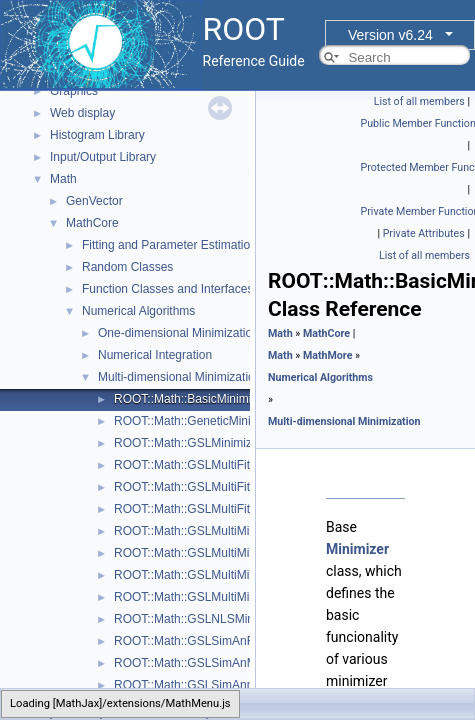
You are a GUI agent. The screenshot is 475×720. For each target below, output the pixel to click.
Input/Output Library (103, 157)
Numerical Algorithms (138, 311)
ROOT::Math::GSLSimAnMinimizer (206, 663)
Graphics (74, 91)
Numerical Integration (155, 355)
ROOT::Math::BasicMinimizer (191, 399)
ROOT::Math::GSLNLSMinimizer (200, 619)
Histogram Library (97, 135)
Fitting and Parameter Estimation (169, 245)
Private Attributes (424, 233)
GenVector (94, 201)
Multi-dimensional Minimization (179, 377)
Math (63, 179)
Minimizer (357, 549)
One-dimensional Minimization (178, 333)
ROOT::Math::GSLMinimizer (188, 443)
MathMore (328, 355)
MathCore (92, 223)
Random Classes (127, 267)
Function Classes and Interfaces (167, 289)
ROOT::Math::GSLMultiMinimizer (201, 597)
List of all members (419, 101)
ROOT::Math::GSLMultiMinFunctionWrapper (231, 575)
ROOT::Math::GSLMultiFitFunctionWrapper (228, 509)
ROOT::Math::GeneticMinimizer (197, 421)
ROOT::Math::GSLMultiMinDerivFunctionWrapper (245, 531)
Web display (82, 113)
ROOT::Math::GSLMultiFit (182, 465)
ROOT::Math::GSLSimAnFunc (193, 641)
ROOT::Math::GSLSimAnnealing (199, 685)
